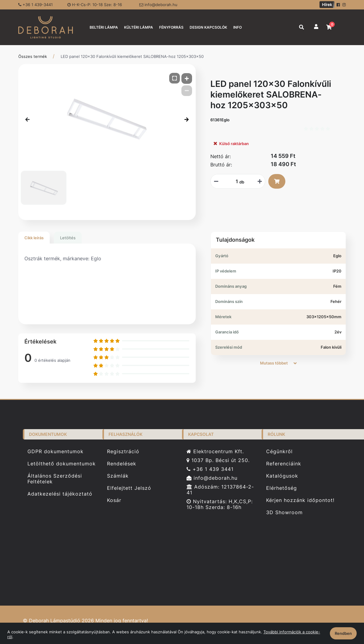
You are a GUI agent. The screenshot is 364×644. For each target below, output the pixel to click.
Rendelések (122, 464)
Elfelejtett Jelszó (129, 488)
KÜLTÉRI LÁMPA (139, 27)
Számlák (118, 476)
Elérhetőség (282, 488)
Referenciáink (284, 464)
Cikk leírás (34, 238)
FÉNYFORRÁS (171, 27)
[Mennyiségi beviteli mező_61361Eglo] (235, 181)
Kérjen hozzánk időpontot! (300, 500)
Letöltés (68, 238)
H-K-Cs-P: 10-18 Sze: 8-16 (95, 5)
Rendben (343, 633)
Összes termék (33, 56)
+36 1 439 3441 (210, 469)
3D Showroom (284, 512)
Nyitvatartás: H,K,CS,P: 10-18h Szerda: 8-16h (220, 504)
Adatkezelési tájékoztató (60, 494)
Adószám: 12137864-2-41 (220, 490)
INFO (237, 27)
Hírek (327, 5)
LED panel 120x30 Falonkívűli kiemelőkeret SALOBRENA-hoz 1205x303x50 (132, 56)
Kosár (114, 500)
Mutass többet (278, 363)
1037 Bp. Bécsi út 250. (218, 460)
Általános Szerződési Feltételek (55, 479)
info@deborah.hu (158, 5)
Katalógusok (282, 476)
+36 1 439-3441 (36, 5)
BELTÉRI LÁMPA (104, 27)
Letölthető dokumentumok (62, 464)
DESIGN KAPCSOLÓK (208, 27)
